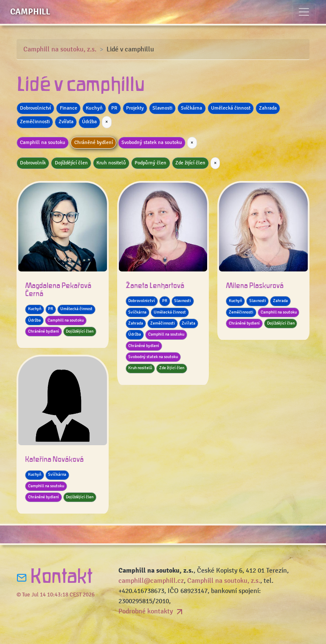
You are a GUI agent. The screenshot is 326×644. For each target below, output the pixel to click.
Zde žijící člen (190, 163)
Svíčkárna (191, 108)
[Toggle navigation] (304, 12)
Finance (69, 108)
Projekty (135, 108)
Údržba (89, 122)
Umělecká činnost (231, 108)
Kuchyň (94, 108)
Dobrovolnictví (35, 108)
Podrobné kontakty (152, 611)
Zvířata (66, 122)
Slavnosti (162, 108)
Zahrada (268, 108)
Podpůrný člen (150, 163)
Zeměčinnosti (35, 122)
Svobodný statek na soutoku (152, 143)
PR (114, 108)
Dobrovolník (33, 163)
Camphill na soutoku (43, 143)
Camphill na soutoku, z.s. (60, 49)
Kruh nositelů (111, 163)
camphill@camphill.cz (151, 581)
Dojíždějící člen (71, 163)
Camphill (30, 12)
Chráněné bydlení (94, 143)
